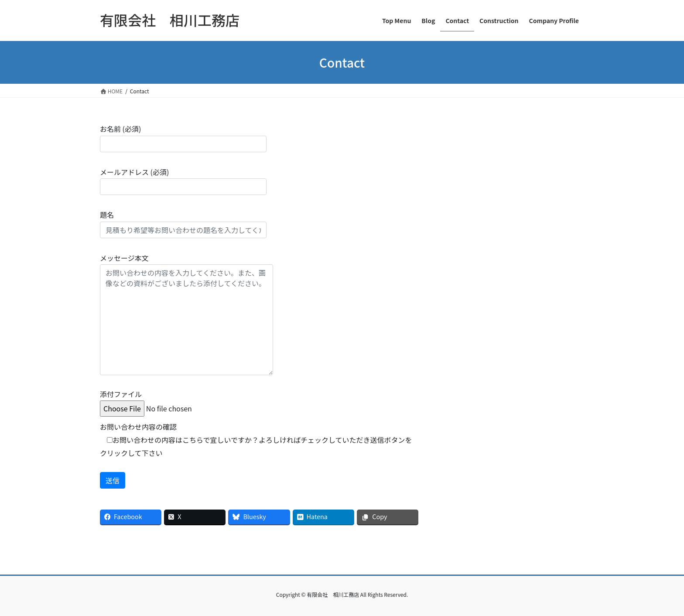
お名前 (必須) (183, 138)
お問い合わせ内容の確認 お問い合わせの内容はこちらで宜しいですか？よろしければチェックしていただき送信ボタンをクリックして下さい (256, 440)
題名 (183, 224)
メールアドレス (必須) (183, 181)
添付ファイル (166, 401)
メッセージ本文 (186, 314)
